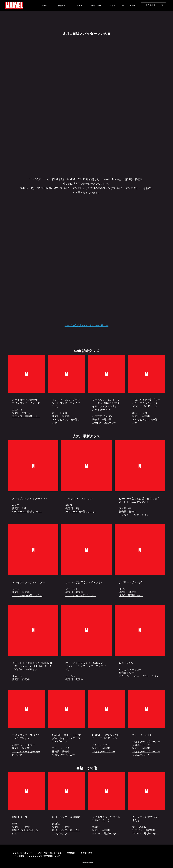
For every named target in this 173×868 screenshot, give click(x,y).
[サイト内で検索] (150, 5)
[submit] (163, 5)
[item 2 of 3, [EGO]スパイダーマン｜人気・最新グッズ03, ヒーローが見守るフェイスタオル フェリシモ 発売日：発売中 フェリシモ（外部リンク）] (86, 549)
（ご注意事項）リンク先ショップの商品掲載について (36, 855)
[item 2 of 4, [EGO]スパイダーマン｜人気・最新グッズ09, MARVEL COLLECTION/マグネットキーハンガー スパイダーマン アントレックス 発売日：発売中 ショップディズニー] (66, 708)
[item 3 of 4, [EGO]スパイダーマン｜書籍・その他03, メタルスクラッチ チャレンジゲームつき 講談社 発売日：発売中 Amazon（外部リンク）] (107, 790)
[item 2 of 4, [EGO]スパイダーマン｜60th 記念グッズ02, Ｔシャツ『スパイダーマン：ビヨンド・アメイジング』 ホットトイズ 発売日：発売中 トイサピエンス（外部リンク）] (66, 374)
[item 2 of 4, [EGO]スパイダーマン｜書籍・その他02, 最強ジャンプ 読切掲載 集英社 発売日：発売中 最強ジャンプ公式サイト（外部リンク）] (66, 790)
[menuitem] (45, 5)
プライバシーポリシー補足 (50, 851)
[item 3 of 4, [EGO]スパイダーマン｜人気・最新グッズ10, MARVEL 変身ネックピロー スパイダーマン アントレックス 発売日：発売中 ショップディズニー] (107, 708)
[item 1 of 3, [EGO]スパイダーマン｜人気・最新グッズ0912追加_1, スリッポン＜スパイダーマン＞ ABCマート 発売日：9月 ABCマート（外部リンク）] (33, 465)
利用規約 (71, 851)
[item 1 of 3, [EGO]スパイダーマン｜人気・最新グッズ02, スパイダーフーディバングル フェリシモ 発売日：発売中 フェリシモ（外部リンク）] (33, 549)
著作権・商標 (86, 851)
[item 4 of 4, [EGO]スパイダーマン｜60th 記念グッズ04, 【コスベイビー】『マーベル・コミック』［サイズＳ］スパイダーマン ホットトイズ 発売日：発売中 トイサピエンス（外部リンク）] (147, 374)
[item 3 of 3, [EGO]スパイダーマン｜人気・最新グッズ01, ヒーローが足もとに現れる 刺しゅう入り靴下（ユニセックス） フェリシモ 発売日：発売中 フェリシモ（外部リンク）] (140, 465)
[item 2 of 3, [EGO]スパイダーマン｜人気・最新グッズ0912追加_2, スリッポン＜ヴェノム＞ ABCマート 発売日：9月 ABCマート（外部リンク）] (86, 465)
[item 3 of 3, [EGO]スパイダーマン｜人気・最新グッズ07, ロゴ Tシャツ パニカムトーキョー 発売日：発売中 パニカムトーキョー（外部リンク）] (140, 629)
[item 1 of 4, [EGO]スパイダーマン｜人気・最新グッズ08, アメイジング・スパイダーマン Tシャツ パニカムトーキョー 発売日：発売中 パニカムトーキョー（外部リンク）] (26, 708)
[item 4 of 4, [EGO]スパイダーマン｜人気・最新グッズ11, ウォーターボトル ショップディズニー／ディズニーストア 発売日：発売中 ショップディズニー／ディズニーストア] (147, 708)
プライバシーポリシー (22, 851)
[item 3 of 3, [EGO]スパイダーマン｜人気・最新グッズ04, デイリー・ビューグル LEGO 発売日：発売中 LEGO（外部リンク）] (140, 549)
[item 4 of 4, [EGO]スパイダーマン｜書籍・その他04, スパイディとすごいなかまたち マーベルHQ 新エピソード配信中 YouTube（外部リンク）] (147, 790)
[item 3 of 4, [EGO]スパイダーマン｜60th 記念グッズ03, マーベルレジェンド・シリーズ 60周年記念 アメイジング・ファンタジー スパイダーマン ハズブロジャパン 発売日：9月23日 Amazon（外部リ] (107, 374)
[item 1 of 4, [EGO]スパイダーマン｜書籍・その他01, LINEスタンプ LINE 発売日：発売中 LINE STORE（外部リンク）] (26, 790)
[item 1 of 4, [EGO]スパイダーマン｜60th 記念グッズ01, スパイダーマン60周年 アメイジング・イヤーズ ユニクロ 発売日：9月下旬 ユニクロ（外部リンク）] (26, 374)
